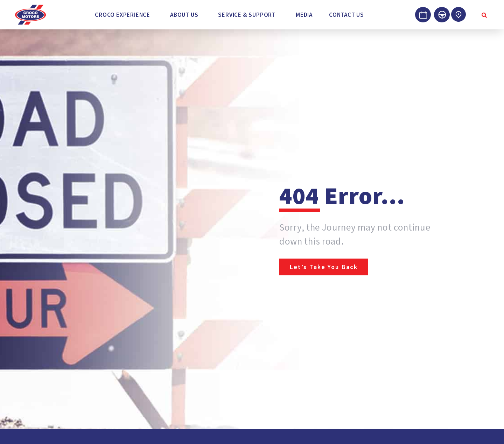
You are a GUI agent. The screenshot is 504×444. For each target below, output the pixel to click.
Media (304, 15)
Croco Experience (122, 15)
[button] (124, 15)
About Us (184, 15)
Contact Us (346, 15)
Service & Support (247, 15)
